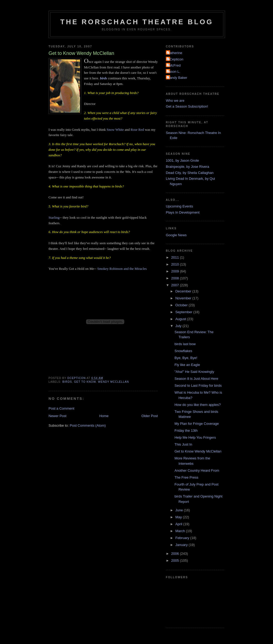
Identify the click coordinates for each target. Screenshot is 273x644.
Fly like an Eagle (187, 365)
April (179, 524)
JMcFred (174, 65)
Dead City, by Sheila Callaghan (190, 173)
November (184, 298)
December (184, 291)
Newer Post (57, 416)
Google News (176, 235)
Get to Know (85, 382)
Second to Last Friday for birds (198, 386)
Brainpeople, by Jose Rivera (188, 167)
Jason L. (174, 72)
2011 (176, 257)
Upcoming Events (179, 206)
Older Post (150, 416)
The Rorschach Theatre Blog (137, 22)
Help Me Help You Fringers (195, 437)
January (182, 545)
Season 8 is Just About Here (196, 379)
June (180, 510)
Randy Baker (177, 78)
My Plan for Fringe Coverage (196, 424)
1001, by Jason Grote (182, 160)
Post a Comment (61, 408)
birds (67, 382)
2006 (176, 554)
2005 (176, 561)
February (183, 538)
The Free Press (186, 477)
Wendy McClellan (113, 382)
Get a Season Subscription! (187, 106)
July (179, 326)
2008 (176, 278)
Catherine (175, 53)
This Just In (183, 444)
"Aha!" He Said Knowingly (194, 372)
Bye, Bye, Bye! (186, 358)
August (181, 319)
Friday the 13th (186, 431)
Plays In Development (183, 212)
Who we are (175, 101)
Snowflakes (183, 351)
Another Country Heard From (197, 470)
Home (104, 416)
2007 (176, 285)
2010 (176, 264)
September (184, 312)
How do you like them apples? (197, 405)
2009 (176, 271)
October (182, 305)
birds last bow (185, 344)
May (179, 517)
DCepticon (175, 59)
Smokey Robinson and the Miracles (122, 269)
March (181, 531)
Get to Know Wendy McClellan (198, 451)
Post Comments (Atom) (88, 425)
